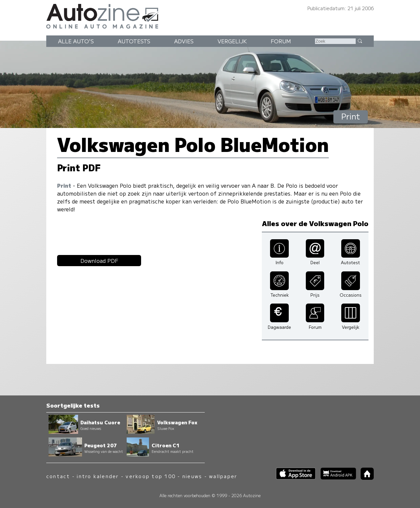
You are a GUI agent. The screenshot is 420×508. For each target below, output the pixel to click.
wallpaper (223, 476)
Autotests (134, 41)
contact (58, 476)
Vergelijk (232, 41)
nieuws (192, 476)
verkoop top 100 (151, 476)
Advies (184, 41)
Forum (281, 41)
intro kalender (98, 476)
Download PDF (99, 261)
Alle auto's (76, 41)
